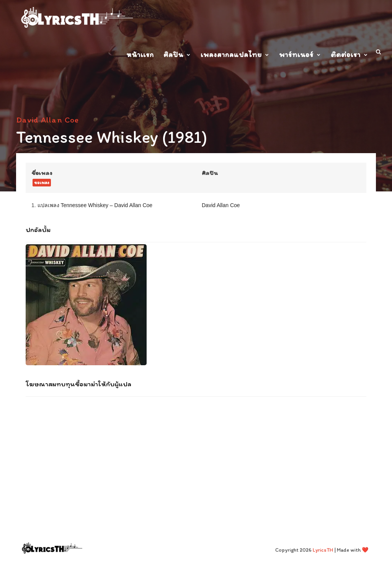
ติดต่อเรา (346, 55)
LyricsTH (323, 550)
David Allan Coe (47, 120)
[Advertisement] (196, 452)
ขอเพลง (42, 183)
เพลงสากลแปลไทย (231, 55)
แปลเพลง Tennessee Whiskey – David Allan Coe (95, 205)
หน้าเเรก (140, 55)
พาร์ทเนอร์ (296, 55)
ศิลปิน (173, 55)
